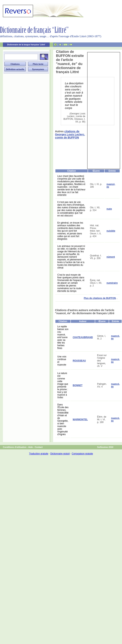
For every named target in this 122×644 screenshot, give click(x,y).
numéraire (112, 283)
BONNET (78, 385)
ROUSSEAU (79, 361)
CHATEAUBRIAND (83, 337)
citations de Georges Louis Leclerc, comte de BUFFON (70, 134)
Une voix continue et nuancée (62, 361)
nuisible (111, 231)
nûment (111, 257)
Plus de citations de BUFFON (100, 298)
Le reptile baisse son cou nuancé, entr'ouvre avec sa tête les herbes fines (63, 337)
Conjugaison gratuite (82, 454)
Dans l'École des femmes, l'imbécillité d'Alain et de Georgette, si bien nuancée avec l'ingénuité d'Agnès (63, 419)
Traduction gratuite (39, 454)
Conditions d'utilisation (15, 447)
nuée (109, 209)
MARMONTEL (80, 419)
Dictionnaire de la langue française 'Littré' (26, 45)
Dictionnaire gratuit (60, 454)
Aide (30, 447)
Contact (39, 447)
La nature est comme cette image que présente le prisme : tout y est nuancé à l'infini (63, 385)
